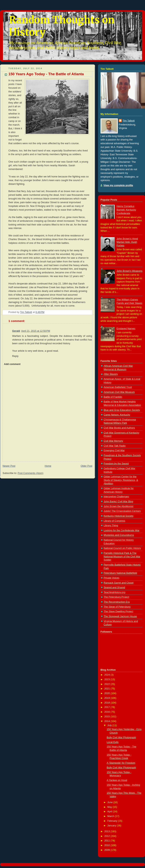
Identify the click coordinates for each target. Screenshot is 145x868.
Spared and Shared (114, 587)
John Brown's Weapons (130, 271)
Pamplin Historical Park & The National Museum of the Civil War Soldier (122, 556)
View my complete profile (118, 185)
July (110, 725)
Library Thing (111, 526)
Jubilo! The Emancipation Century (122, 511)
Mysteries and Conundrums (119, 535)
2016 (108, 712)
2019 (108, 698)
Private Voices (111, 578)
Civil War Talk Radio (115, 446)
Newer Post (9, 466)
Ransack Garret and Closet (119, 583)
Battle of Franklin (113, 397)
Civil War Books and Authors (119, 428)
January (112, 826)
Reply (15, 356)
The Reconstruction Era (117, 602)
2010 (108, 845)
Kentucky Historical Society (119, 516)
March (111, 816)
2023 (108, 679)
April (110, 812)
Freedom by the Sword (116, 464)
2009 (108, 850)
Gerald (16, 331)
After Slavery (111, 374)
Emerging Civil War (114, 451)
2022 (108, 684)
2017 (108, 707)
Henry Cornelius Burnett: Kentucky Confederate (126, 210)
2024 (108, 675)
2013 (108, 831)
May (110, 807)
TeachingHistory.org (115, 592)
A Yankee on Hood (117, 780)
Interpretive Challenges (116, 497)
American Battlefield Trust (118, 387)
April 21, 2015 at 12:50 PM (36, 331)
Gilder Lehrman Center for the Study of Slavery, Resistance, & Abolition (121, 480)
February (113, 821)
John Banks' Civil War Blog (118, 501)
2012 (108, 836)
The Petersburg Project (116, 597)
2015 (108, 717)
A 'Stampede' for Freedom (121, 763)
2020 (108, 693)
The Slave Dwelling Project (118, 611)
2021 (108, 689)
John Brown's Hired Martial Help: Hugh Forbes (127, 242)
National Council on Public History (122, 548)
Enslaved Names (126, 329)
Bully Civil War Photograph (121, 737)
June (110, 802)
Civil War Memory (113, 441)
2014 (108, 721)
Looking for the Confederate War (121, 530)
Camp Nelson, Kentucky (117, 415)
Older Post (86, 466)
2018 (108, 703)
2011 (108, 841)
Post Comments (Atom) (30, 473)
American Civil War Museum (119, 392)
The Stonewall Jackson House (120, 616)
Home (48, 466)
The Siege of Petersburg (117, 607)
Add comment (12, 364)
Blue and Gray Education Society (122, 410)
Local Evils (113, 742)
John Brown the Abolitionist (118, 506)
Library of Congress (114, 521)
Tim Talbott (129, 121)
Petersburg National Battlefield (120, 573)
